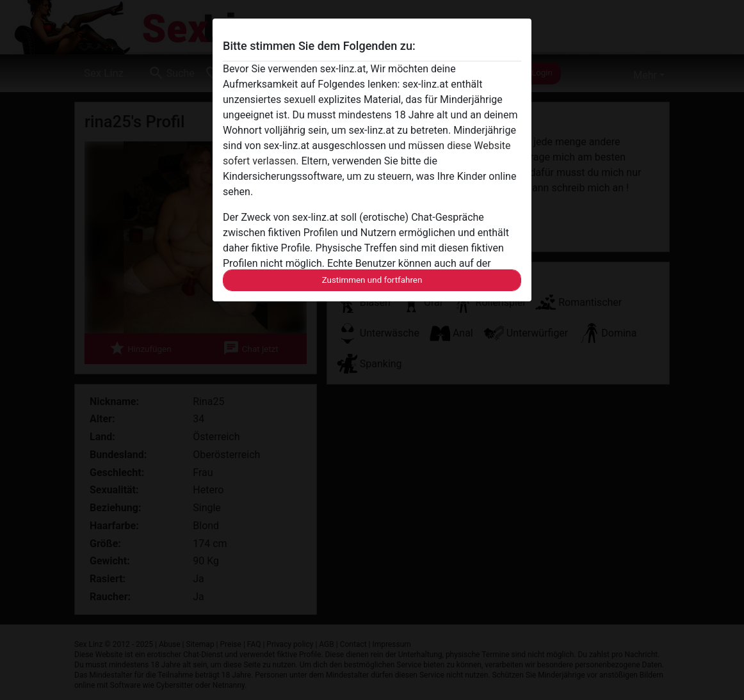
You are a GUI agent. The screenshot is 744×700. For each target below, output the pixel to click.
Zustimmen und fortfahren (372, 280)
